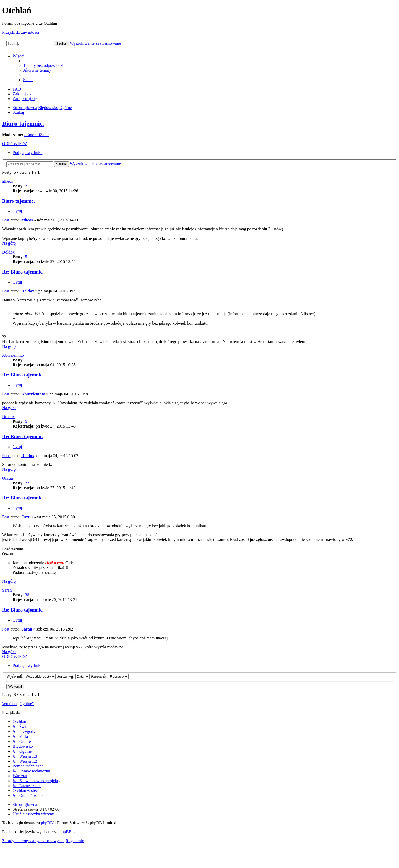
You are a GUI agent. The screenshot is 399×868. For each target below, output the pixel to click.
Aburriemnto (13, 355)
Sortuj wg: (73, 676)
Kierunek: (110, 676)
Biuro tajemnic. (23, 123)
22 (27, 483)
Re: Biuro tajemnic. (23, 272)
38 (27, 595)
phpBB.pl (68, 832)
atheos (8, 181)
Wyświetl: (31, 676)
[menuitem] (43, 65)
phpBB (47, 823)
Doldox (8, 252)
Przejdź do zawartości (21, 32)
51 (27, 257)
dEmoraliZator (37, 135)
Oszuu (8, 478)
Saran (7, 590)
